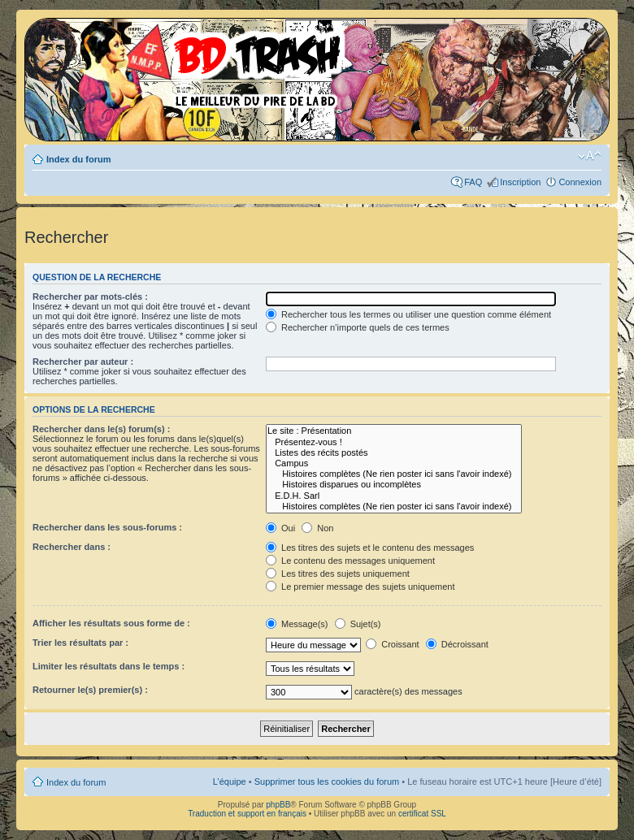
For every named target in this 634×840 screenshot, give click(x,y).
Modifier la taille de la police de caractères (590, 156)
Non (317, 528)
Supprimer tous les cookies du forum (327, 782)
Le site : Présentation (394, 431)
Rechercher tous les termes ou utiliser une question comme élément (408, 314)
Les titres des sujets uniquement (338, 574)
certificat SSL (422, 814)
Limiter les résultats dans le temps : (109, 666)
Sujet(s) (358, 624)
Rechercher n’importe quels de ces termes (358, 327)
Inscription (520, 182)
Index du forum (78, 159)
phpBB (278, 805)
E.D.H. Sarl (394, 496)
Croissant (393, 644)
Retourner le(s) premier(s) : (90, 690)
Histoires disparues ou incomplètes (394, 485)
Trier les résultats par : (80, 643)
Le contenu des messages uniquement (350, 561)
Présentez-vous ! (394, 442)
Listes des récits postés (394, 453)
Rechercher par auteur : (83, 362)
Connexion (580, 182)
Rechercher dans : (72, 547)
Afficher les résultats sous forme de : (111, 623)
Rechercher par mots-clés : (90, 297)
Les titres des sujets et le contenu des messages (370, 548)
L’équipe (230, 782)
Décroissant (457, 644)
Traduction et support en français (247, 814)
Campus (394, 463)
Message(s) (298, 624)
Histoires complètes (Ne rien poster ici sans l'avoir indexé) (394, 474)
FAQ (473, 182)
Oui (280, 528)
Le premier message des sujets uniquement (360, 587)
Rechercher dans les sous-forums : (107, 527)
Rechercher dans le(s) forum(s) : (101, 429)
